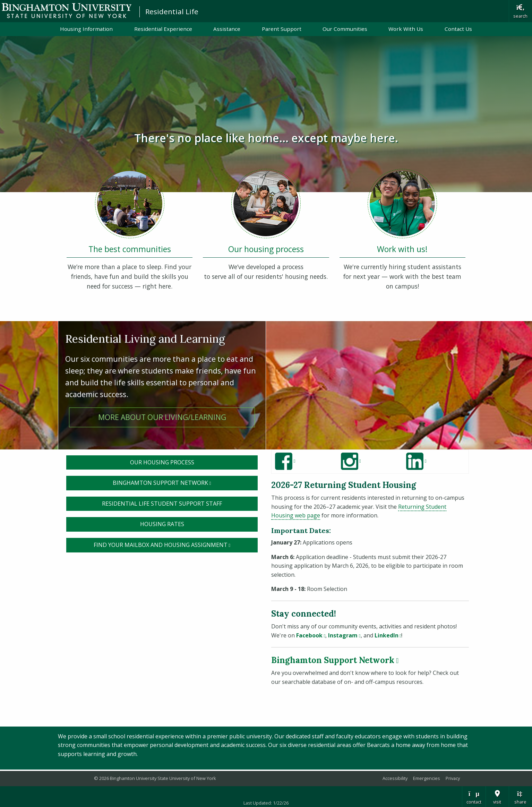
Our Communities (345, 29)
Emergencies (427, 778)
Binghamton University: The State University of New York (67, 11)
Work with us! (402, 249)
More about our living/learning (162, 417)
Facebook (311, 635)
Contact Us (458, 29)
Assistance (227, 29)
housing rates (162, 524)
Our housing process (266, 249)
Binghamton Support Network (185, 482)
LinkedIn (388, 635)
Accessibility (395, 778)
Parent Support (282, 29)
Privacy (453, 778)
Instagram (344, 635)
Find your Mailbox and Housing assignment (176, 544)
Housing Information (86, 29)
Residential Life (172, 11)
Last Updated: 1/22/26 (266, 803)
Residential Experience (163, 29)
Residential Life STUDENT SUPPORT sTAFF (162, 504)
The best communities (130, 249)
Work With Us (406, 29)
